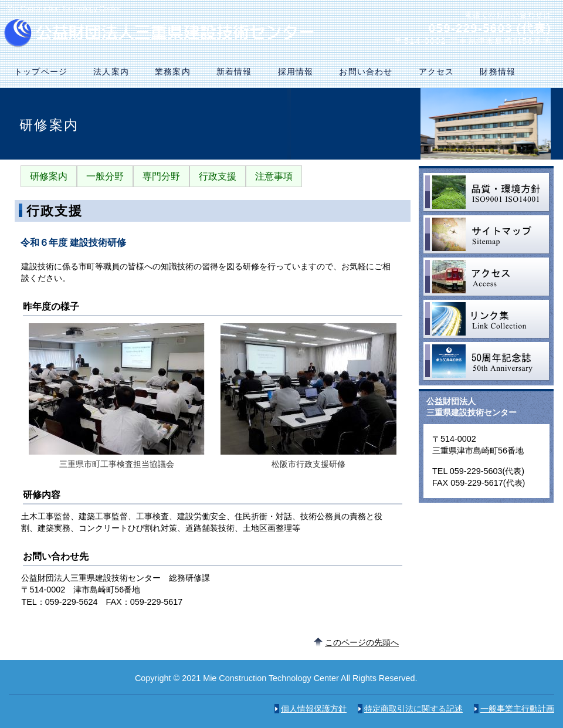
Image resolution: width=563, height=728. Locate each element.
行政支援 (218, 176)
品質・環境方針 (486, 192)
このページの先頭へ (362, 642)
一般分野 (105, 176)
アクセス (486, 277)
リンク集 (486, 319)
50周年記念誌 (486, 361)
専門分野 (161, 176)
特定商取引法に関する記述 (413, 709)
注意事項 (274, 176)
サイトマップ (486, 235)
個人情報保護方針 (314, 709)
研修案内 (49, 176)
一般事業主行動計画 (517, 709)
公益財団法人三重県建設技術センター (163, 34)
